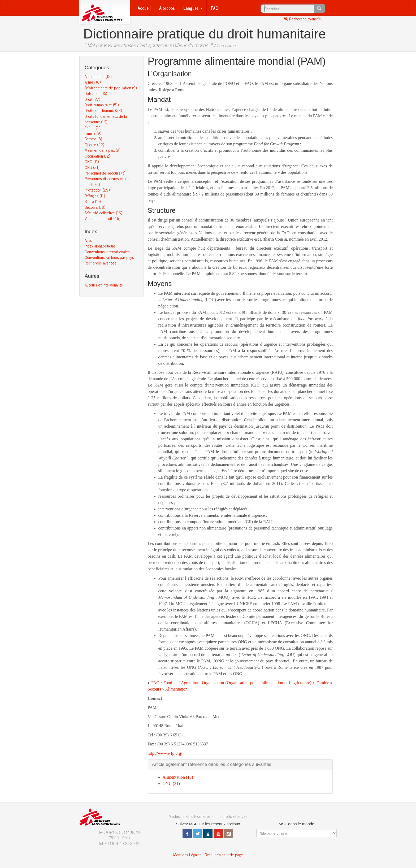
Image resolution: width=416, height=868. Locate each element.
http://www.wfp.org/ (165, 753)
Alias (88, 240)
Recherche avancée (101, 263)
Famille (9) (93, 133)
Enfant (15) (93, 127)
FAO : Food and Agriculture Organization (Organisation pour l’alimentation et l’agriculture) (231, 683)
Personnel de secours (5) (105, 173)
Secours (155, 689)
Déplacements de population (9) (111, 88)
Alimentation (176, 689)
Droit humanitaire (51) (102, 105)
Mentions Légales (187, 855)
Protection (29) (97, 190)
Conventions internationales (107, 252)
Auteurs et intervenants (104, 285)
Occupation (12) (97, 156)
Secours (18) (95, 207)
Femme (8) (93, 139)
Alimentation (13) (98, 76)
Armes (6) (93, 82)
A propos (167, 8)
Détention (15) (96, 93)
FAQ (215, 8)
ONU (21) (92, 167)
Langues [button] (193, 8)
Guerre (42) (94, 144)
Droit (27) (92, 99)
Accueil (144, 8)
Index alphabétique (100, 246)
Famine (323, 683)
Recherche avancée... (304, 19)
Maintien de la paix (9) (102, 150)
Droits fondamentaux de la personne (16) (106, 119)
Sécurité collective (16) (103, 213)
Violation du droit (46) (102, 218)
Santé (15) (93, 201)
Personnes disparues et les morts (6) (107, 181)
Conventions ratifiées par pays (109, 257)
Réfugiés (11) (95, 196)
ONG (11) (92, 161)
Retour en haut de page (224, 855)
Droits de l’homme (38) (103, 110)
